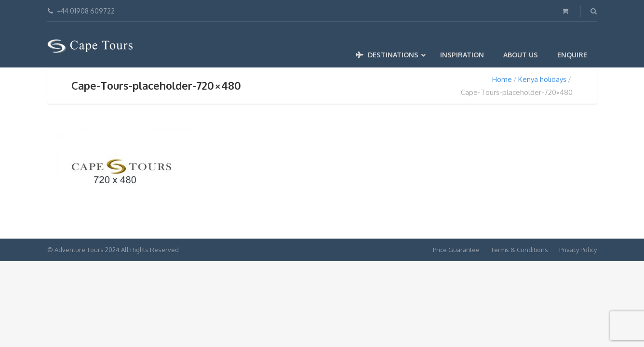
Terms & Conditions (519, 250)
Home (502, 79)
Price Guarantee (456, 250)
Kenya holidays (542, 79)
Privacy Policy (578, 250)
